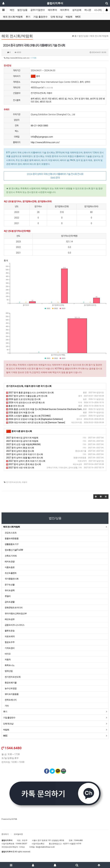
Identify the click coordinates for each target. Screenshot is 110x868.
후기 (28, 17)
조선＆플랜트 (11, 573)
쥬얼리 (8, 596)
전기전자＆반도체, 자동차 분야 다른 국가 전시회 (29, 386)
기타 (7, 706)
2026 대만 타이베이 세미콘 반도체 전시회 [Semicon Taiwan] (36, 422)
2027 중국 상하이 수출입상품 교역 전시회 (27, 396)
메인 (12, 10)
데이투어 (65, 10)
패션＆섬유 (10, 619)
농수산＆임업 (11, 688)
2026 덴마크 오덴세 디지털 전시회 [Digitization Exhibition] (34, 419)
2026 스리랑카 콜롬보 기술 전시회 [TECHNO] (28, 416)
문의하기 (5, 834)
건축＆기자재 (11, 556)
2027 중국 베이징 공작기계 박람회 (22, 438)
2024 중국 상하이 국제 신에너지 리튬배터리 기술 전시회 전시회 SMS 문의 (55, 176)
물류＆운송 (10, 631)
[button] (96, 497)
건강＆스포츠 (11, 533)
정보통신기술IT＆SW (14, 550)
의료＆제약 (10, 636)
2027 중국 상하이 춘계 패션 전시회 (24, 464)
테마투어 (53, 10)
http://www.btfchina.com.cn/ (20, 58)
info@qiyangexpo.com (42, 137)
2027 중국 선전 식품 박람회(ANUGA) (23, 444)
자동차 (24, 482)
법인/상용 (22, 10)
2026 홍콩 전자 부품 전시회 (20, 412)
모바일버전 (18, 834)
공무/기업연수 (38, 10)
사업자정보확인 (38, 844)
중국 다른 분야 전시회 (22, 431)
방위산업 (9, 671)
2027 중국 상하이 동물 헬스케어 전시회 (25, 458)
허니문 (88, 10)
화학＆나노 (10, 665)
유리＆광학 (10, 590)
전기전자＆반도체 (13, 482)
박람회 (69, 17)
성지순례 (77, 10)
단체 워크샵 (57, 17)
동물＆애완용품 (12, 538)
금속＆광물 (10, 602)
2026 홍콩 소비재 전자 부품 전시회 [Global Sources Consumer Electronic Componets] (48, 409)
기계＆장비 (10, 648)
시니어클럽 (100, 10)
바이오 (8, 654)
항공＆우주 (10, 642)
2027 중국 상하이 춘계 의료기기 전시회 (25, 454)
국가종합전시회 (12, 579)
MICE (78, 17)
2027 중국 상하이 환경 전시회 (20, 448)
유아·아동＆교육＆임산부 (16, 613)
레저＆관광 (10, 562)
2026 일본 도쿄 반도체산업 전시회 (23, 399)
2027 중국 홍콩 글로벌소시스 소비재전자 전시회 (30, 393)
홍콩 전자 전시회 (15, 406)
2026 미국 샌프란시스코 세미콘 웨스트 (26, 403)
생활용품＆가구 (12, 544)
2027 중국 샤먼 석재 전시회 (20, 468)
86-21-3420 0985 (39, 126)
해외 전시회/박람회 (13, 17)
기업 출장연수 (40, 17)
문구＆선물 (10, 585)
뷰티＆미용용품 (12, 694)
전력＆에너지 (11, 700)
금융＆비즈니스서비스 (15, 625)
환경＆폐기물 (11, 683)
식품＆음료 (10, 567)
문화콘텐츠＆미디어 (14, 608)
